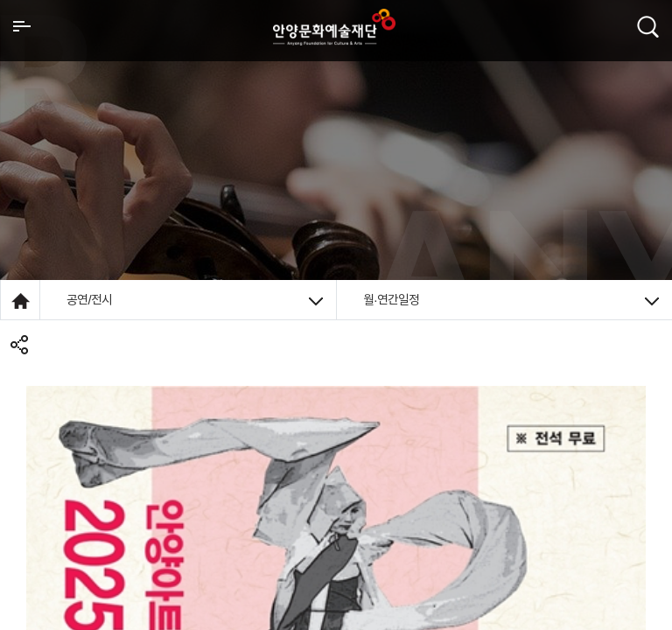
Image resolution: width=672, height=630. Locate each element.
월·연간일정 (511, 300)
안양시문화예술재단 (334, 27)
